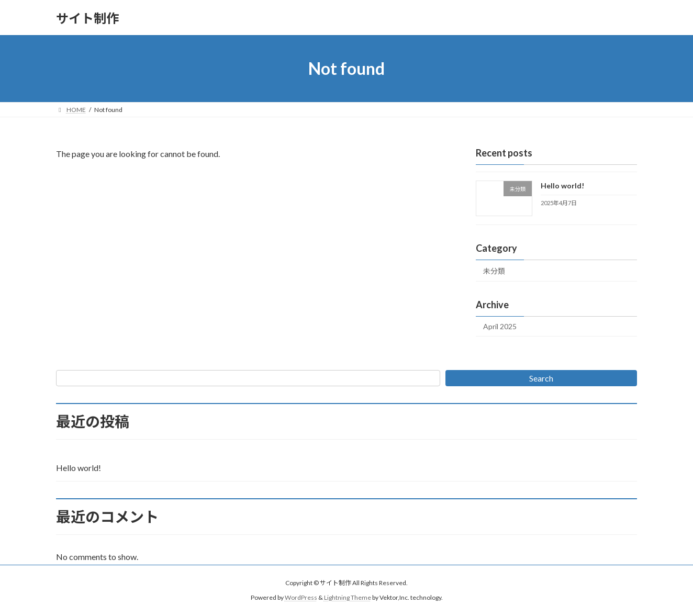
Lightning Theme (348, 598)
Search (541, 378)
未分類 (494, 271)
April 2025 (500, 326)
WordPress (301, 598)
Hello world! (562, 186)
